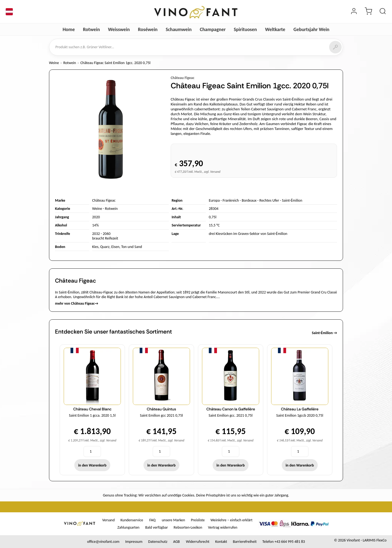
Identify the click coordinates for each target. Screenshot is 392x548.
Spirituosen (245, 29)
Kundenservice (132, 520)
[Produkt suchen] (383, 12)
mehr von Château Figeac (77, 303)
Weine (54, 63)
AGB (176, 542)
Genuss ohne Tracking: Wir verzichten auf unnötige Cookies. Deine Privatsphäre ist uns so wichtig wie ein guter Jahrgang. (196, 495)
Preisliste (198, 520)
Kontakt (221, 542)
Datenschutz (158, 542)
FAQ (152, 520)
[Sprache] (9, 12)
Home (69, 29)
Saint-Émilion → (324, 333)
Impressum (134, 542)
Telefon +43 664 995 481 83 (284, 542)
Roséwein (148, 29)
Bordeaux (249, 200)
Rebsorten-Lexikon (188, 527)
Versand (109, 520)
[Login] (354, 12)
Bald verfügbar (156, 527)
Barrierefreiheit (245, 542)
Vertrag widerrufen (223, 527)
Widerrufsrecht (198, 542)
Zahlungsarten (128, 527)
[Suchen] (335, 47)
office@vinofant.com (103, 542)
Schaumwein (179, 29)
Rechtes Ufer (269, 200)
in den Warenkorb (92, 465)
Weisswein (119, 29)
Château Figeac (183, 78)
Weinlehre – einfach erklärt (231, 520)
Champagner (213, 29)
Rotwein (91, 29)
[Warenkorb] (368, 12)
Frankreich (231, 200)
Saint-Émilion (292, 200)
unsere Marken (173, 520)
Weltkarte (275, 29)
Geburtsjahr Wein (311, 29)
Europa (214, 200)
